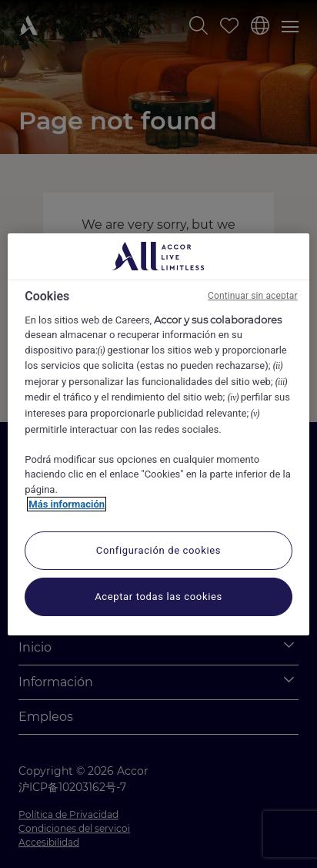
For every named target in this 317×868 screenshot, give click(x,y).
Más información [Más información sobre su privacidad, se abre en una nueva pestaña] (67, 504)
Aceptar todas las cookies (158, 597)
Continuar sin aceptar (253, 295)
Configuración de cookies (158, 550)
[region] (158, 434)
